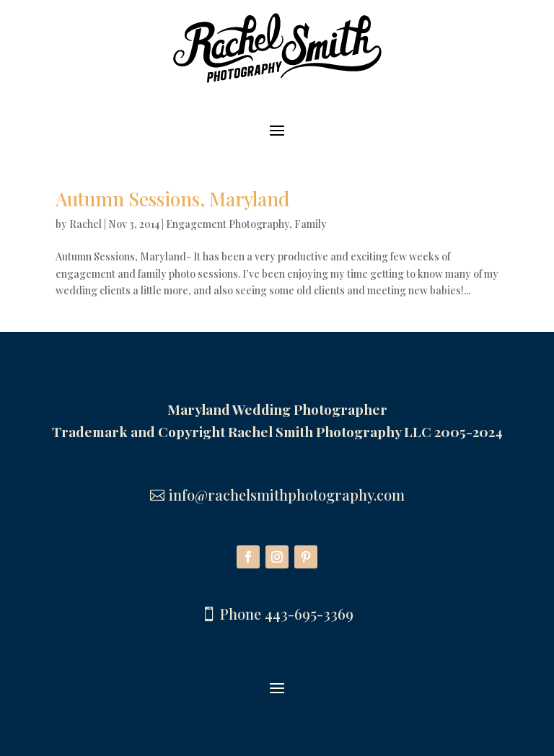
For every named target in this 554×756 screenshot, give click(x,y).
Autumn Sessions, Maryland (172, 199)
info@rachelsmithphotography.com (287, 495)
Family (311, 224)
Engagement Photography (228, 224)
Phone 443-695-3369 (287, 614)
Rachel (85, 224)
